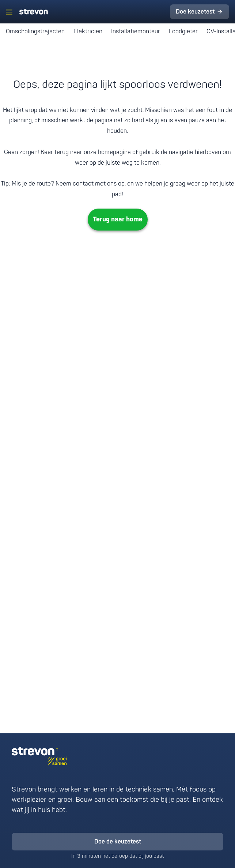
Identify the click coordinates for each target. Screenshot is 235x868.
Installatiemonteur (136, 31)
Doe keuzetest (195, 12)
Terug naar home (118, 219)
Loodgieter (183, 31)
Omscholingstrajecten (35, 31)
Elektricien (88, 31)
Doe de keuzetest (118, 842)
